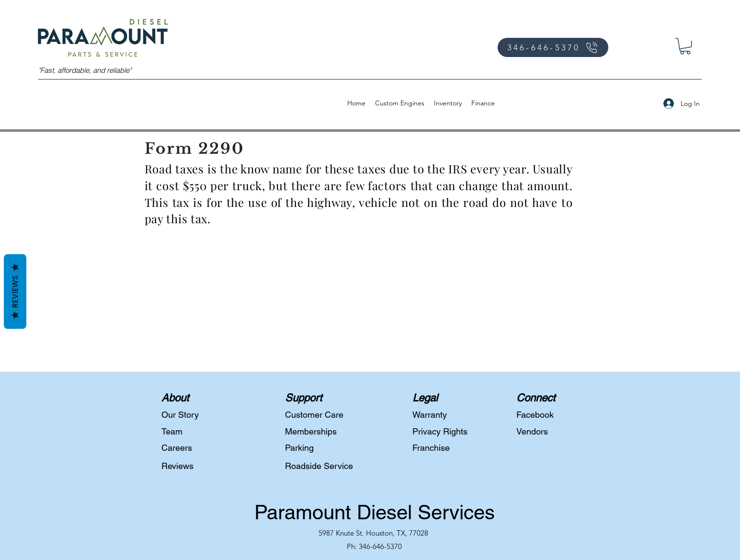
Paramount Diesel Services (375, 512)
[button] (685, 46)
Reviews (15, 291)
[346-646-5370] (553, 47)
